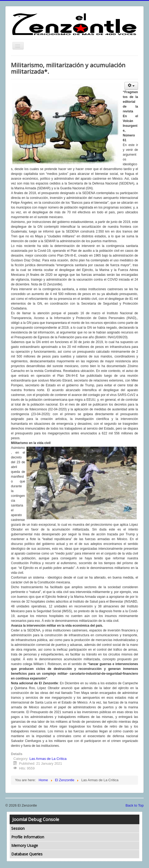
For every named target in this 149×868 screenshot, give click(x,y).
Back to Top (135, 805)
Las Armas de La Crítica (48, 759)
